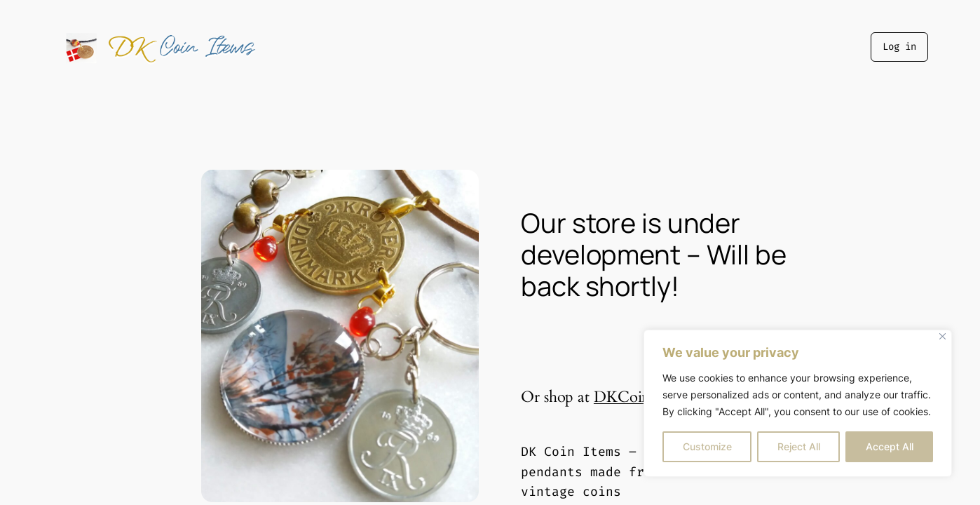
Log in (899, 47)
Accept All (890, 446)
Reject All (799, 446)
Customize (707, 446)
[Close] (942, 336)
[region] (798, 403)
